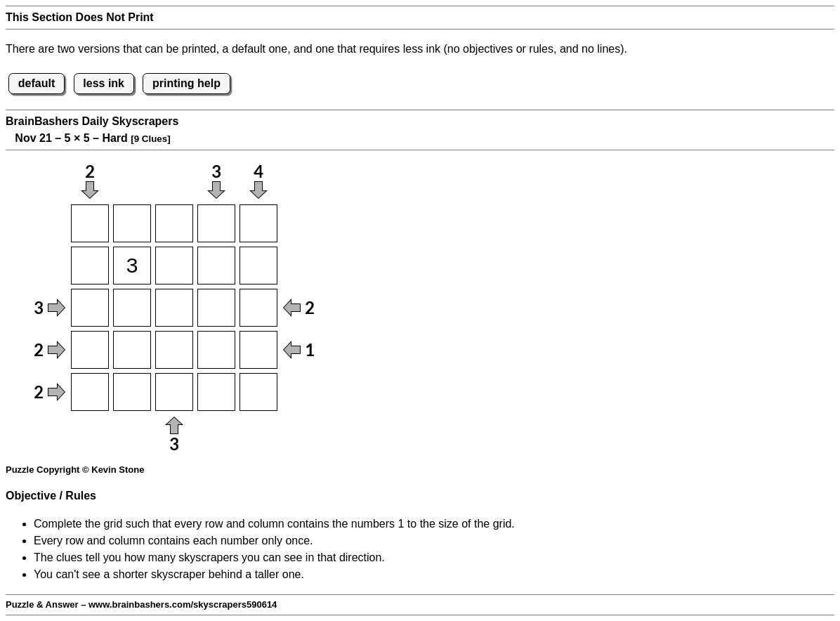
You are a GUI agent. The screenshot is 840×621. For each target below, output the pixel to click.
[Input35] (258, 308)
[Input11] (90, 223)
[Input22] (132, 266)
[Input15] (258, 223)
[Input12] (132, 223)
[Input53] (174, 392)
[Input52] (132, 392)
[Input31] (90, 308)
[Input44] (216, 350)
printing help (186, 83)
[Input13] (174, 223)
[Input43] (174, 350)
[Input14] (216, 223)
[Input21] (90, 266)
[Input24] (216, 266)
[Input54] (216, 392)
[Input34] (216, 308)
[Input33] (174, 308)
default (37, 83)
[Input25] (258, 266)
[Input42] (132, 350)
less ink (104, 83)
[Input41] (90, 350)
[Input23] (174, 266)
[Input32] (132, 308)
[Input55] (258, 392)
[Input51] (90, 392)
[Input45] (258, 350)
